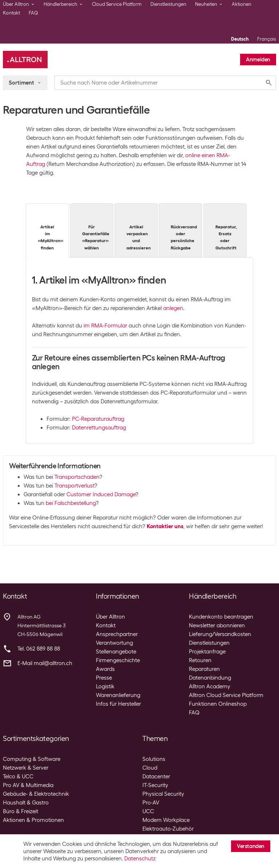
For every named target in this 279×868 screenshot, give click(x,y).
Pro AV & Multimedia (28, 785)
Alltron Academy (210, 686)
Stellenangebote (116, 652)
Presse (104, 678)
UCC (148, 811)
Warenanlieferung (118, 695)
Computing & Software (32, 759)
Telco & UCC (18, 777)
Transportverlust (74, 486)
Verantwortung (114, 643)
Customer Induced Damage (101, 494)
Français (267, 39)
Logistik (105, 686)
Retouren (200, 660)
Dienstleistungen (168, 4)
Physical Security (163, 794)
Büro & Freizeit (21, 811)
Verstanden (251, 846)
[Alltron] (25, 60)
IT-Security (155, 785)
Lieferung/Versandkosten (220, 634)
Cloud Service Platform (117, 4)
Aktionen (242, 4)
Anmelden (258, 60)
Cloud (150, 768)
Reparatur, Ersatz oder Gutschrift (226, 230)
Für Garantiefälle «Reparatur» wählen (96, 230)
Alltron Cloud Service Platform (226, 695)
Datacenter (156, 777)
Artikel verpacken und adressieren (139, 230)
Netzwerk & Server (26, 768)
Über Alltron (110, 617)
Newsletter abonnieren (217, 625)
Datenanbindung (210, 678)
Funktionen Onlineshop (218, 704)
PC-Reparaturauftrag (98, 419)
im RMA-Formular (105, 326)
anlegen (173, 308)
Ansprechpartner (117, 634)
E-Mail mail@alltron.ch (45, 663)
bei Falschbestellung (71, 503)
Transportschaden (77, 477)
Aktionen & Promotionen (33, 820)
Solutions (154, 759)
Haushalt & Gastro (26, 803)
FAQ (33, 13)
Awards (105, 669)
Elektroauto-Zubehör (168, 829)
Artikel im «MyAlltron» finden (50, 230)
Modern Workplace (166, 820)
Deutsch (240, 39)
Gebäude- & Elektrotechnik (36, 794)
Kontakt (11, 13)
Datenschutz (140, 859)
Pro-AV (151, 803)
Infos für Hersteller (118, 704)
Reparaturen (204, 669)
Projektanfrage (207, 652)
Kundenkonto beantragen (221, 617)
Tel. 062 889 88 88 (39, 649)
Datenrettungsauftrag (99, 428)
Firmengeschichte (118, 660)
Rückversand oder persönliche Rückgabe (184, 230)
